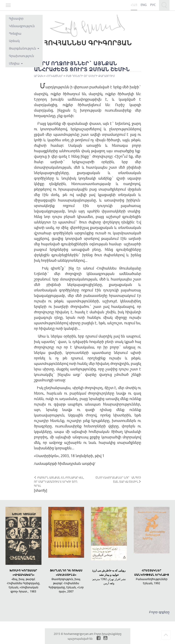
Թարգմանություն (24, 48)
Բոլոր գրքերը (159, 612)
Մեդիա (16, 63)
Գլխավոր (16, 18)
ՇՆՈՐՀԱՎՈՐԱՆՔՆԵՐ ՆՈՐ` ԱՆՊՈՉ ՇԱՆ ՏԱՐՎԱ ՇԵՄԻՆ (118, 479)
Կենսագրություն (22, 26)
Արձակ (14, 41)
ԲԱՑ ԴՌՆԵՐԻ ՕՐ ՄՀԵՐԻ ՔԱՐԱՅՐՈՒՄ (90, 76)
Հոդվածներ (55, 76)
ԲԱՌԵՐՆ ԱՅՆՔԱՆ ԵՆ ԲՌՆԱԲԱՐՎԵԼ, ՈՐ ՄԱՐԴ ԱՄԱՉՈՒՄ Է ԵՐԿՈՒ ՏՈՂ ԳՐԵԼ (59, 482)
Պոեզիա (15, 33)
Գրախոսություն (21, 56)
